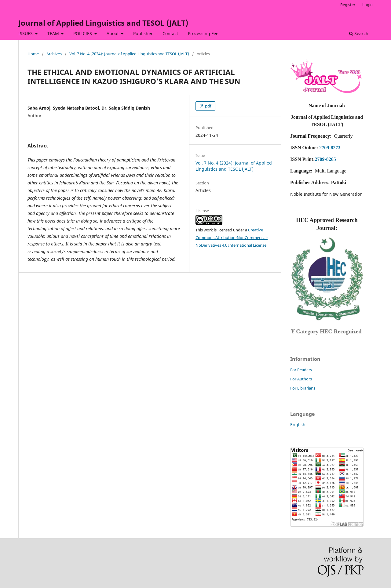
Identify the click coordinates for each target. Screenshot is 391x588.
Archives (54, 54)
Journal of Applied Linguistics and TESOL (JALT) (103, 23)
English (298, 425)
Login (367, 5)
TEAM (54, 33)
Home (33, 54)
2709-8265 (325, 159)
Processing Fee (203, 33)
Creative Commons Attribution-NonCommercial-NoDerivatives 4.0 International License (232, 238)
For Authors (301, 379)
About (113, 33)
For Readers (301, 370)
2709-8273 (330, 148)
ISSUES (26, 33)
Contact (170, 33)
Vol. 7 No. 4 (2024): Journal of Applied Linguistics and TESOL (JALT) (129, 54)
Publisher (143, 33)
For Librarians (303, 388)
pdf (208, 106)
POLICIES (83, 33)
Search (359, 33)
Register (348, 5)
